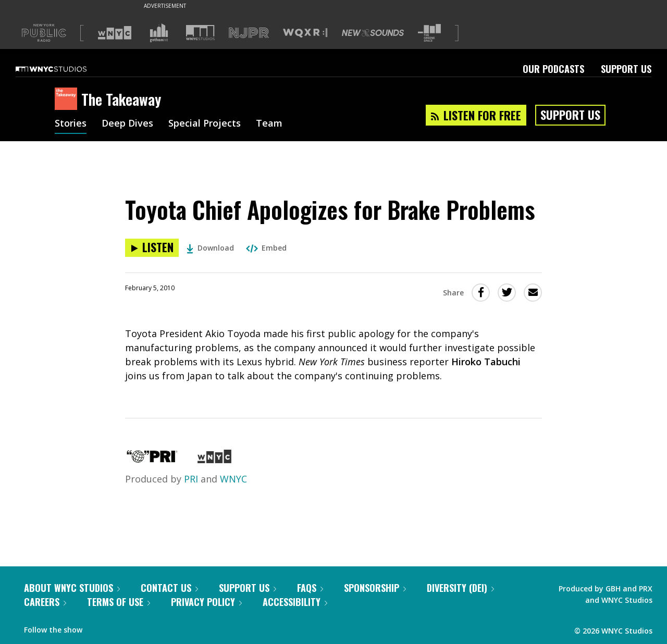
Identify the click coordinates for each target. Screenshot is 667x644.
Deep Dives (127, 124)
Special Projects (205, 124)
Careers (45, 602)
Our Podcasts (553, 69)
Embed (266, 248)
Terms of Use (119, 602)
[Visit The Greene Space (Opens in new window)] (429, 33)
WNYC (233, 479)
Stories (71, 124)
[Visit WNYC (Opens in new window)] (115, 33)
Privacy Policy (206, 602)
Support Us (626, 69)
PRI (191, 479)
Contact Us (169, 588)
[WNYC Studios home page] (64, 69)
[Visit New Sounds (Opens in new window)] (373, 33)
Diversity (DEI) (460, 588)
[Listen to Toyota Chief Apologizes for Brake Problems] (152, 248)
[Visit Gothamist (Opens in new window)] (159, 33)
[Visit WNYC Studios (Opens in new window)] (200, 33)
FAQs (310, 588)
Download (210, 248)
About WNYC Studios (72, 588)
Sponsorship (375, 588)
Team (269, 124)
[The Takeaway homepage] (68, 100)
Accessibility (295, 602)
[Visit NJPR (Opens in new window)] (249, 33)
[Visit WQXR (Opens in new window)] (305, 33)
